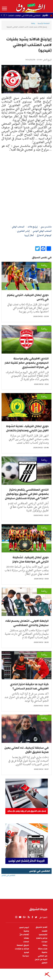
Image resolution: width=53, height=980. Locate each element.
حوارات (44, 942)
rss (29, 917)
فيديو (26, 952)
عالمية (45, 952)
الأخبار (45, 15)
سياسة (26, 956)
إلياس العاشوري (23, 231)
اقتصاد (45, 931)
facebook (32, 917)
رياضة (33, 23)
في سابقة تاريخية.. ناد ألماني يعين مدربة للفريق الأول (26, 750)
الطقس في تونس (26, 885)
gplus (24, 917)
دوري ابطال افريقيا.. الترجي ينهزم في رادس (28, 297)
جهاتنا (26, 938)
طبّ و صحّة (43, 949)
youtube (20, 917)
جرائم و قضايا (42, 938)
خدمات (26, 942)
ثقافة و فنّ (24, 935)
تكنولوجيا (43, 935)
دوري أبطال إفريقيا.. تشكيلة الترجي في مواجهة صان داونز (31, 559)
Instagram (16, 917)
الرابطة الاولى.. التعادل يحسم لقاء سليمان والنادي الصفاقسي (27, 623)
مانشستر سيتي (46, 227)
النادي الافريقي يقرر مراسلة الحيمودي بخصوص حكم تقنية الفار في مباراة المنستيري (27, 363)
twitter (36, 917)
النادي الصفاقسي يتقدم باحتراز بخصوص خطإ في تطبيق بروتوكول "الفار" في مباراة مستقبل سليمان (27, 494)
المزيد (4, 9)
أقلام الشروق (41, 927)
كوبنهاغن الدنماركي (44, 235)
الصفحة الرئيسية (44, 23)
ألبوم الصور (24, 927)
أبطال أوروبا (29, 235)
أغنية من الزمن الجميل (41, 961)
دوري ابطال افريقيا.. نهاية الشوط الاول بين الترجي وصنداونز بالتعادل (27, 428)
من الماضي (43, 956)
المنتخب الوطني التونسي (42, 231)
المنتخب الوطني (18, 227)
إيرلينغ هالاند (33, 227)
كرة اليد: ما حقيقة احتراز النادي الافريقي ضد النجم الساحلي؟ (29, 686)
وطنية (26, 931)
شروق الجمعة (23, 945)
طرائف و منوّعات (22, 949)
